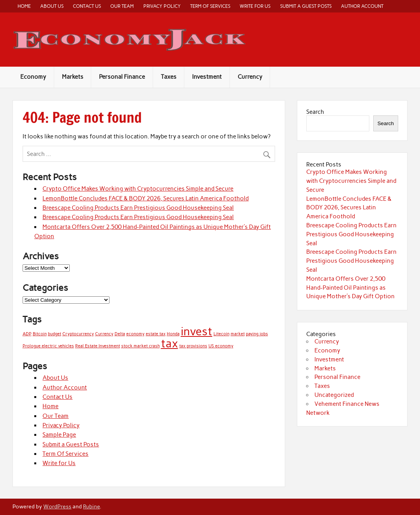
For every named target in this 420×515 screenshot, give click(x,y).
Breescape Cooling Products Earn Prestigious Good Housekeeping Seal (138, 208)
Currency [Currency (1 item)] (104, 334)
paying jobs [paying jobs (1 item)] (257, 334)
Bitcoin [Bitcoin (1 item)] (40, 334)
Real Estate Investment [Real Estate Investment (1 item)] (98, 346)
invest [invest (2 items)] (197, 331)
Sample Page (59, 435)
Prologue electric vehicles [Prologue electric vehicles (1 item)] (48, 346)
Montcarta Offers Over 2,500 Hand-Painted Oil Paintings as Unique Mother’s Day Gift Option (350, 288)
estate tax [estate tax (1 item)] (156, 334)
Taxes (169, 77)
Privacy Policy (162, 6)
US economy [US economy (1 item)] (221, 346)
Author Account (362, 6)
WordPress (57, 506)
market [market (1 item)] (238, 334)
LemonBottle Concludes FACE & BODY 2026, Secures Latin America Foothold (146, 198)
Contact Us (87, 6)
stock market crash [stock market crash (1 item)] (140, 346)
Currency (250, 77)
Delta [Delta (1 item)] (120, 334)
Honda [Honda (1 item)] (173, 334)
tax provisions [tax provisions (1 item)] (193, 346)
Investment (207, 77)
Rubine (91, 506)
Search (315, 112)
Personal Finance (122, 77)
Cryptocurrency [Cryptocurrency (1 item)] (78, 334)
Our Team (122, 6)
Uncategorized (334, 395)
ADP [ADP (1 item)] (27, 334)
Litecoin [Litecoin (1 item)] (221, 334)
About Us (52, 6)
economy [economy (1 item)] (135, 334)
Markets (73, 77)
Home (24, 6)
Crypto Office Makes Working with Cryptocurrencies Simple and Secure (138, 189)
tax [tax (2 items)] (169, 343)
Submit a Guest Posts (306, 6)
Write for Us (255, 6)
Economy (33, 77)
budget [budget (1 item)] (55, 334)
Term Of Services (210, 6)
